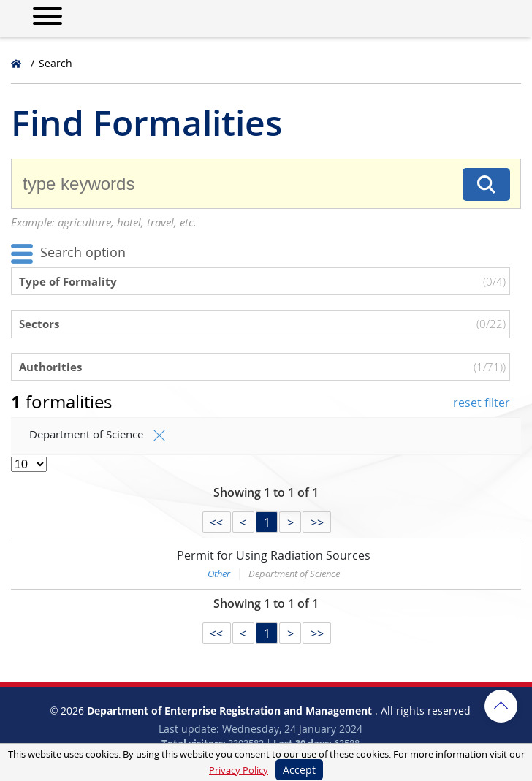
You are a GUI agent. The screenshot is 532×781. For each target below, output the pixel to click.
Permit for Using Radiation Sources (274, 555)
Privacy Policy (239, 770)
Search (56, 63)
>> (317, 522)
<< (216, 522)
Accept (299, 770)
